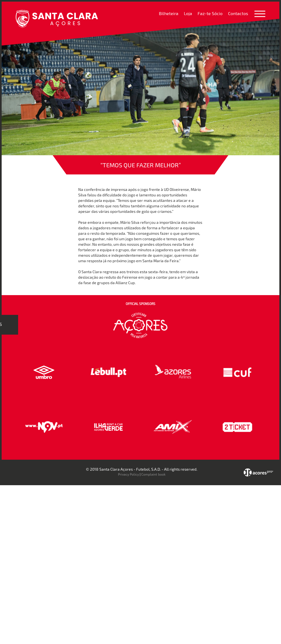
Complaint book (153, 474)
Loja (188, 13)
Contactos (238, 13)
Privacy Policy (128, 474)
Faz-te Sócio (210, 13)
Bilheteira (169, 13)
